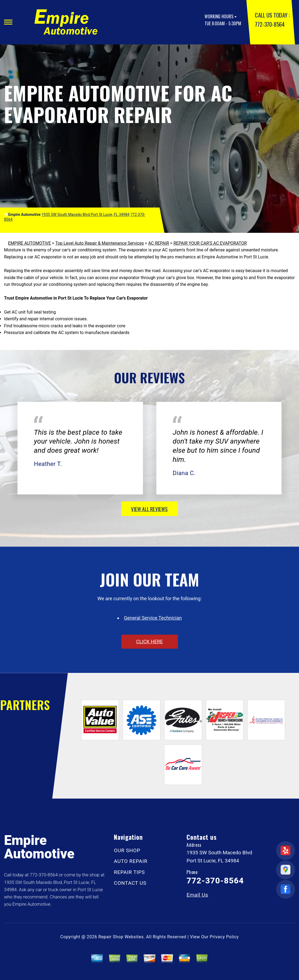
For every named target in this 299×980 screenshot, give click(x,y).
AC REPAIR (159, 243)
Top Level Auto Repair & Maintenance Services (99, 243)
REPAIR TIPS (129, 872)
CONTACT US (130, 883)
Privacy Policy (224, 937)
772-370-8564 (270, 24)
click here (149, 642)
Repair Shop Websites (121, 937)
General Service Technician (153, 618)
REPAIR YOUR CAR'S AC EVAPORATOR (210, 243)
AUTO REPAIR (131, 861)
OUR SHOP (127, 850)
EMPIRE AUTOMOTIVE (29, 243)
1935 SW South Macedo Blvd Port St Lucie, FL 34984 (85, 215)
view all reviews (149, 509)
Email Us (197, 895)
